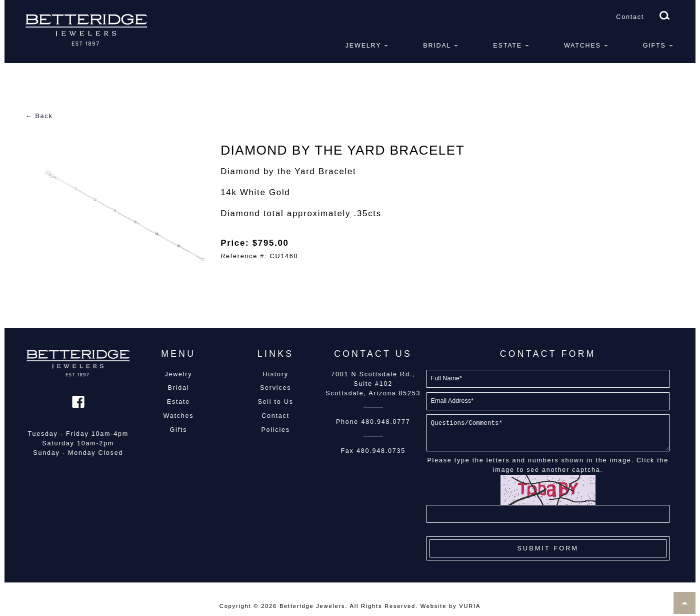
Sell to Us (275, 402)
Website (433, 606)
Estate (507, 46)
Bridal (437, 46)
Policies (275, 430)
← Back (39, 116)
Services (275, 388)
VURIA (470, 606)
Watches (582, 46)
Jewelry (363, 46)
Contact (630, 17)
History (275, 374)
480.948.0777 (385, 422)
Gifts (654, 46)
